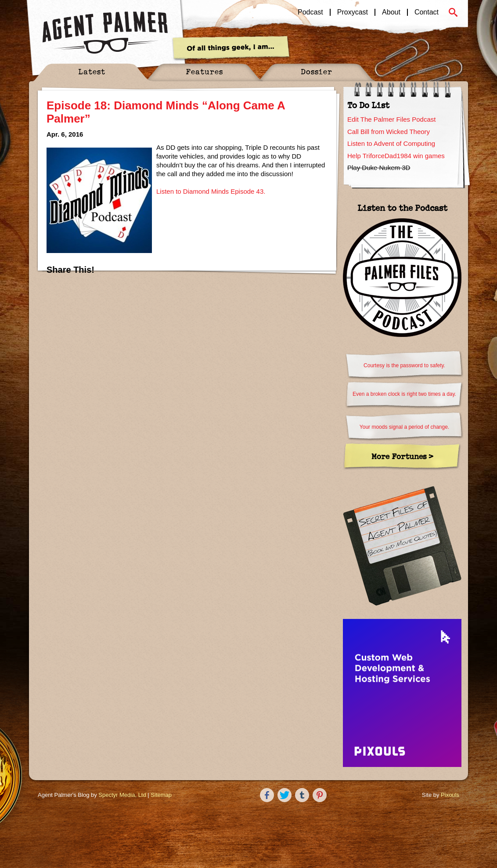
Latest (92, 71)
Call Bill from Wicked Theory (389, 132)
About (391, 12)
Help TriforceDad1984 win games (396, 156)
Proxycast (353, 12)
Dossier (317, 71)
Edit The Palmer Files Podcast (391, 119)
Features (204, 71)
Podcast (310, 12)
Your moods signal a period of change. (404, 427)
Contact (427, 12)
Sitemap (161, 795)
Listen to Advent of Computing (391, 143)
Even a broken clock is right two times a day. (404, 394)
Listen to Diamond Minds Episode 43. (211, 191)
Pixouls (450, 795)
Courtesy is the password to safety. (404, 365)
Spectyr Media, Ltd (122, 795)
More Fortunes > (402, 456)
